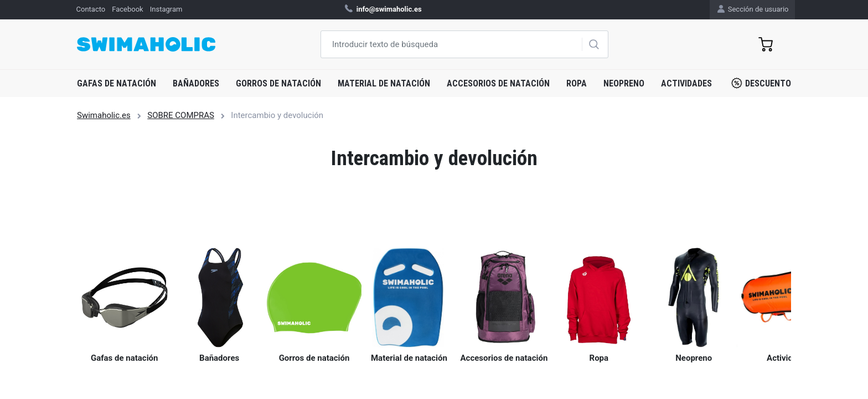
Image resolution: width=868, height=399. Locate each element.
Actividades (686, 83)
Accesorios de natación (498, 83)
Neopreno (624, 83)
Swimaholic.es (104, 115)
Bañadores (196, 83)
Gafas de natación (117, 83)
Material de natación (384, 83)
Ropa (577, 83)
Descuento (761, 83)
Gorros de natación (278, 83)
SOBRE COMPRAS (181, 115)
